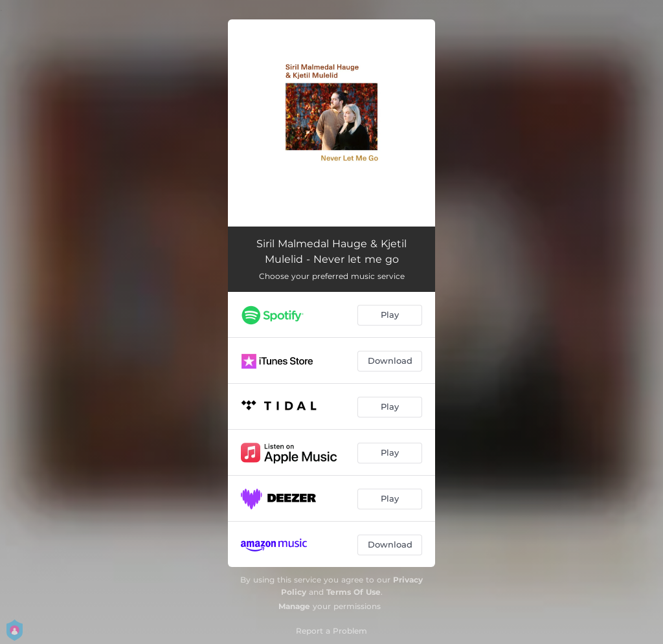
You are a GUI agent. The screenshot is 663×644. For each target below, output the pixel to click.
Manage (294, 606)
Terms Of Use (354, 592)
